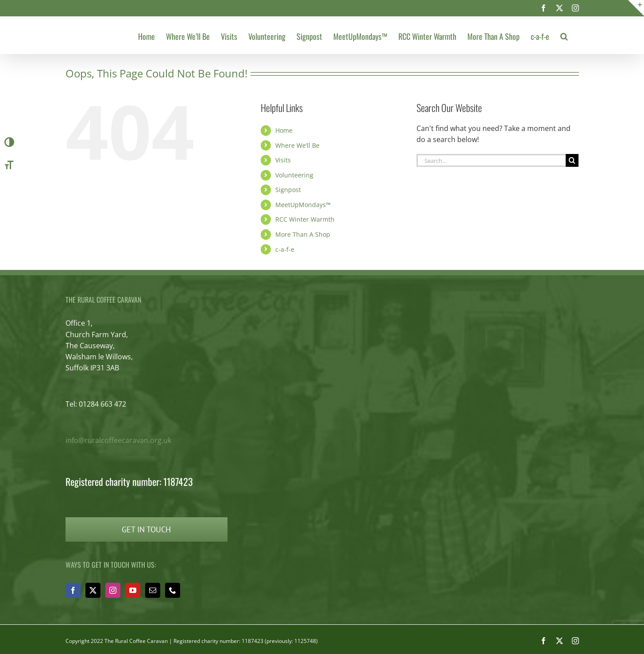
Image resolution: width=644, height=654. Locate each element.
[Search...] (491, 160)
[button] (564, 35)
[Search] (572, 160)
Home (284, 130)
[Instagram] (113, 590)
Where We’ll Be (297, 145)
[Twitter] (93, 590)
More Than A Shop (303, 234)
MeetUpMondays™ (303, 205)
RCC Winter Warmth (305, 219)
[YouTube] (133, 590)
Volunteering (294, 175)
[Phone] (173, 590)
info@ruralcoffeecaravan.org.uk (118, 440)
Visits (283, 160)
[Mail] (153, 590)
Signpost (288, 190)
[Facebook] (73, 590)
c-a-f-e (285, 249)
